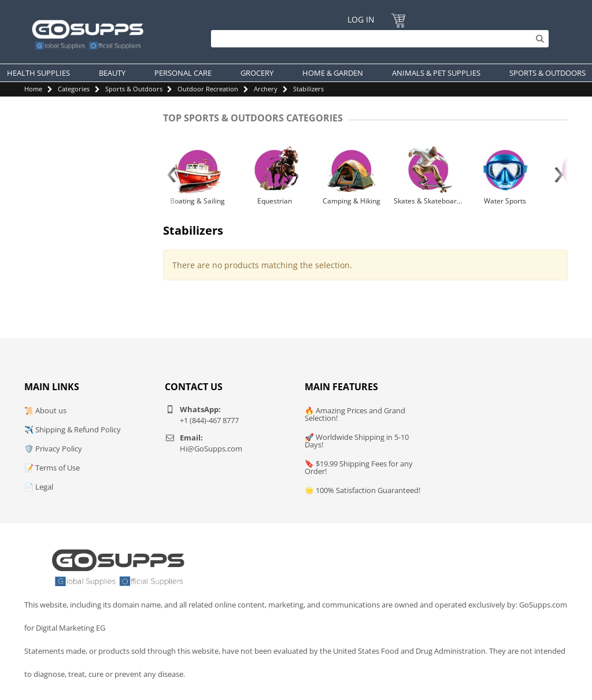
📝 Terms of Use (52, 468)
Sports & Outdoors (134, 89)
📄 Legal (39, 487)
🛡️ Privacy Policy (53, 449)
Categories (74, 89)
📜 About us (45, 410)
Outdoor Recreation (208, 89)
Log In (361, 19)
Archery (266, 89)
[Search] (377, 39)
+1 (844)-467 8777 (209, 420)
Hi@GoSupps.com (211, 449)
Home (33, 89)
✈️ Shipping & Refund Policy (73, 429)
